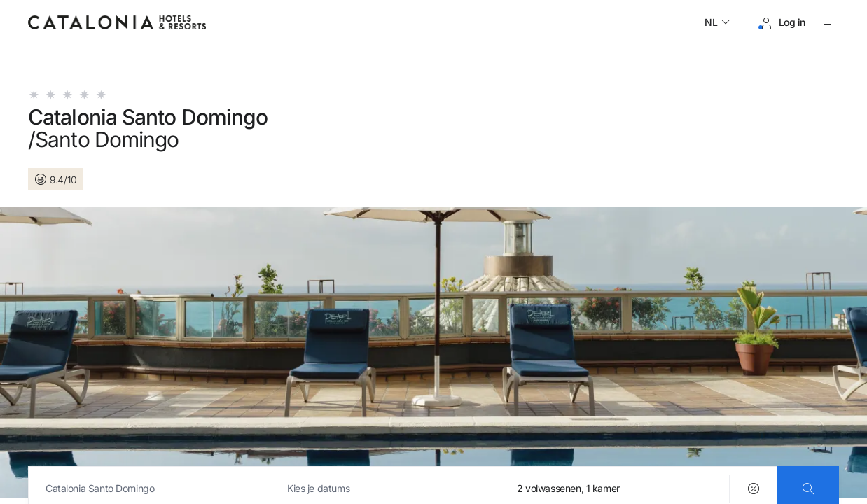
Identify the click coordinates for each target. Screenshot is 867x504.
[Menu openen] (831, 22)
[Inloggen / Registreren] (782, 22)
